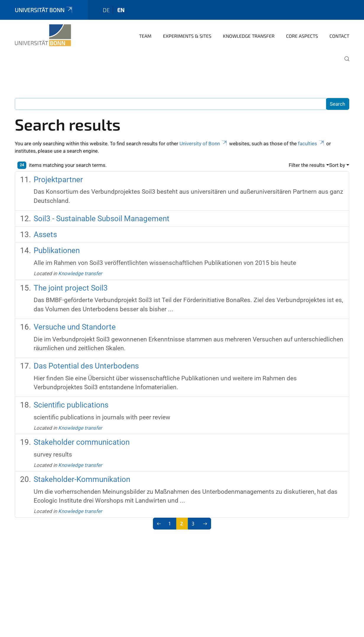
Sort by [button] (337, 165)
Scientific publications (71, 405)
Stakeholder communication (82, 442)
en (121, 10)
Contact (339, 36)
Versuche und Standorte (75, 327)
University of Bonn (204, 144)
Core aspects (302, 36)
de (106, 10)
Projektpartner (58, 180)
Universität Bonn (44, 10)
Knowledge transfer (249, 36)
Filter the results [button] (307, 165)
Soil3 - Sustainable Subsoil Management (102, 219)
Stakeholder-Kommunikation (82, 479)
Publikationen (57, 250)
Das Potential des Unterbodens (86, 366)
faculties (311, 144)
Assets (45, 234)
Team (145, 36)
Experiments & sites (187, 36)
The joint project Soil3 (71, 288)
